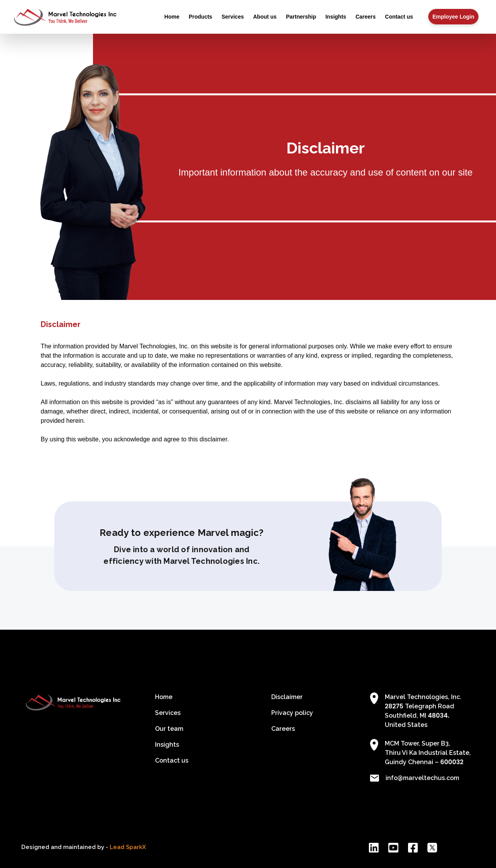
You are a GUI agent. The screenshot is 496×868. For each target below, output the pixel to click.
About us (265, 17)
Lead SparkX (128, 847)
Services (233, 17)
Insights (336, 17)
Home (172, 17)
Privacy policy (292, 713)
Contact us (399, 17)
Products (201, 17)
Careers (365, 17)
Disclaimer (287, 697)
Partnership (301, 17)
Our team (169, 729)
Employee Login (453, 17)
